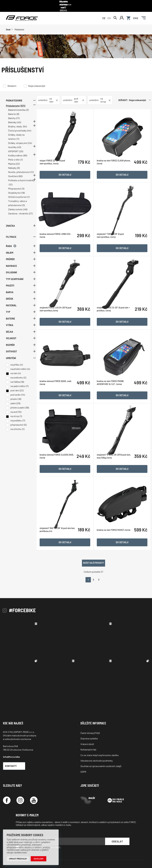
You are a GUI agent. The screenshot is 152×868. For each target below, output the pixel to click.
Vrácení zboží (87, 732)
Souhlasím (39, 859)
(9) (18, 166)
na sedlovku (17, 376)
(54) (25, 125)
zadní (13, 402)
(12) (11, 183)
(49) (25, 208)
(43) (19, 145)
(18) (23, 191)
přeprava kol (17, 423)
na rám (14, 372)
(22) (18, 162)
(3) (27, 108)
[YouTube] (34, 788)
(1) (22, 158)
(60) (21, 174)
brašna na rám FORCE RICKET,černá (115, 533)
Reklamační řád (88, 738)
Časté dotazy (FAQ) (90, 721)
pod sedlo (16, 393)
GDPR (83, 760)
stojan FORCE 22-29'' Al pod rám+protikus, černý (56, 173)
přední (14, 397)
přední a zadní (17, 406)
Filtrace (21, 235)
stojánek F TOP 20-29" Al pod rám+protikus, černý (112, 245)
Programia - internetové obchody (127, 858)
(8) (18, 112)
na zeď (14, 410)
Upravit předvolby (18, 859)
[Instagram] (20, 788)
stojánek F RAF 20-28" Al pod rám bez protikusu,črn (59, 533)
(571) (23, 104)
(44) (29, 129)
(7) (18, 137)
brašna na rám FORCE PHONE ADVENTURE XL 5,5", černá (112, 389)
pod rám (15, 389)
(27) (31, 212)
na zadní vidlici (18, 384)
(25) (21, 150)
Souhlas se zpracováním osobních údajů (101, 754)
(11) (32, 170)
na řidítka (15, 380)
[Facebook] (7, 788)
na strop (15, 414)
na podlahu (16, 419)
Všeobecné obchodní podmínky (97, 749)
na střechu (16, 427)
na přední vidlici (18, 367)
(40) (19, 121)
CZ (104, 15)
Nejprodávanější (37, 84)
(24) (30, 141)
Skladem (12, 84)
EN (109, 15)
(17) (18, 116)
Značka (21, 224)
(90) (25, 154)
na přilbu (15, 363)
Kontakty (16, 754)
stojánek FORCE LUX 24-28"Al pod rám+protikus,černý (59, 317)
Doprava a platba (89, 727)
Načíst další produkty (95, 551)
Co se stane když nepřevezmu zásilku (100, 743)
